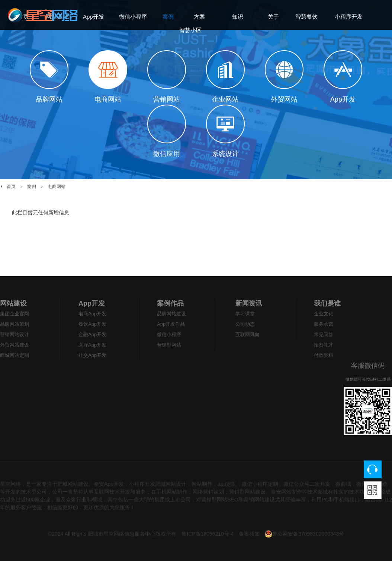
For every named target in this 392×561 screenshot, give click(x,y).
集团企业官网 (15, 314)
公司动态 (245, 324)
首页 (11, 187)
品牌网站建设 (171, 314)
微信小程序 (169, 334)
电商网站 (57, 187)
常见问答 (324, 334)
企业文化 (324, 314)
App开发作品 (171, 324)
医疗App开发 (92, 345)
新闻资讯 (249, 303)
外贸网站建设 (15, 345)
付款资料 (324, 355)
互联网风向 (248, 334)
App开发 (92, 303)
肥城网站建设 (73, 484)
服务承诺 (324, 324)
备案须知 (249, 534)
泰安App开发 (109, 484)
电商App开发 (92, 314)
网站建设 (13, 303)
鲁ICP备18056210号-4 (208, 534)
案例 (32, 187)
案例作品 (170, 303)
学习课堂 (245, 314)
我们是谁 (327, 303)
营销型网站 (169, 345)
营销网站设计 (15, 334)
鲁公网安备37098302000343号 (304, 534)
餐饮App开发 (92, 324)
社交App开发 (92, 355)
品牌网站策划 (15, 324)
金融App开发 (92, 334)
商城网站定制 (15, 355)
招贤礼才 (324, 345)
